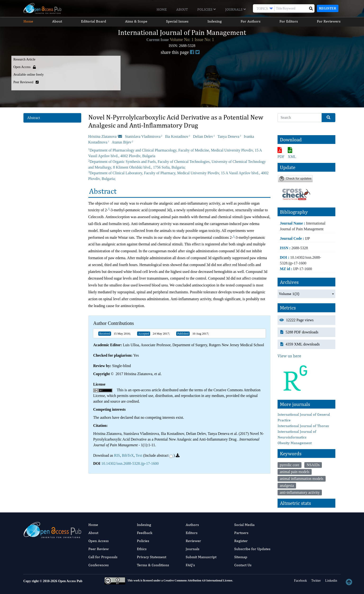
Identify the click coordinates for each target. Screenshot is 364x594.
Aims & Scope (136, 21)
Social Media (244, 525)
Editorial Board (94, 21)
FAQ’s (190, 565)
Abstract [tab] (34, 118)
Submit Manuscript (201, 557)
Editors (192, 533)
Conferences (99, 565)
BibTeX (128, 455)
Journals (236, 9)
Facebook (300, 581)
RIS (117, 455)
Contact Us (243, 565)
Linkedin (331, 581)
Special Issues (178, 21)
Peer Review (99, 549)
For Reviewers (329, 21)
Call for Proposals (103, 557)
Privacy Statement (152, 557)
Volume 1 (289, 294)
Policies (207, 9)
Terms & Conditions (153, 565)
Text (139, 455)
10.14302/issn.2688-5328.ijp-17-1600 (130, 463)
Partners (241, 533)
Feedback (145, 533)
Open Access (99, 541)
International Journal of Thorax (303, 426)
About (182, 9)
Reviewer (193, 541)
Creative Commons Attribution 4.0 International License (198, 580)
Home (162, 9)
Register (328, 8)
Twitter (316, 581)
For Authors (251, 21)
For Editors (289, 21)
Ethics (142, 549)
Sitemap (241, 557)
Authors (192, 525)
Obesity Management (295, 443)
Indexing (215, 21)
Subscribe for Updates (252, 549)
